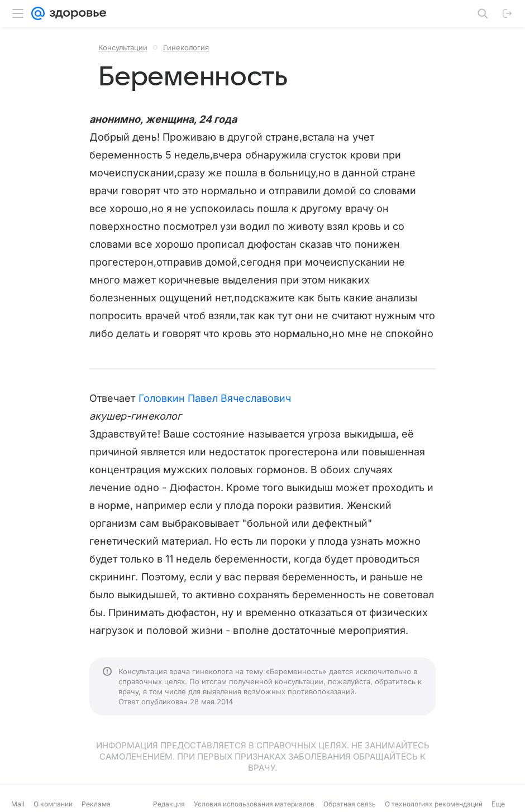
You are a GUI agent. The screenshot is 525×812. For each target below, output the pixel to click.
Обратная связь (350, 804)
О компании (53, 804)
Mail (18, 804)
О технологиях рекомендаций (434, 804)
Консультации (123, 47)
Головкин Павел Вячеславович (215, 398)
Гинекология (186, 47)
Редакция (169, 804)
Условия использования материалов (254, 804)
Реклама (96, 804)
